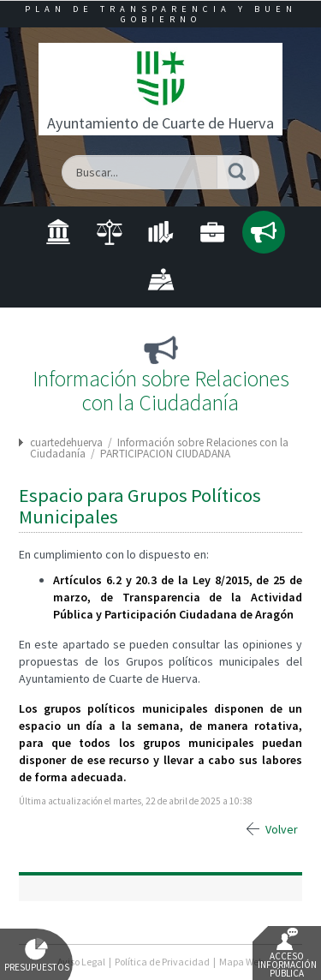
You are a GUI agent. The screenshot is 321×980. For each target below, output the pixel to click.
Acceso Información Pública (287, 953)
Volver (282, 829)
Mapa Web (241, 962)
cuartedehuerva (66, 442)
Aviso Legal (81, 962)
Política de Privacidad (162, 962)
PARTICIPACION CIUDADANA (165, 454)
